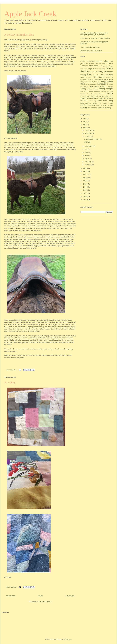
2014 (85, 172)
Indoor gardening (91, 84)
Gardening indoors (86, 80)
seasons (84, 101)
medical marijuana (94, 91)
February (88, 162)
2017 (85, 125)
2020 (85, 118)
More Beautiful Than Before (90, 47)
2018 (85, 121)
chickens (97, 66)
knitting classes (92, 89)
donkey (95, 69)
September (89, 146)
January (88, 165)
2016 (85, 128)
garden (102, 77)
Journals (86, 87)
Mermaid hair (105, 91)
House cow (88, 82)
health (106, 79)
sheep (99, 101)
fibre (89, 74)
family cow (108, 72)
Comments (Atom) (45, 601)
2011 (85, 181)
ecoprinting (102, 69)
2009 (85, 187)
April (87, 155)
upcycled (110, 105)
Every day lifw (94, 72)
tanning (95, 103)
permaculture (100, 94)
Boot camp (102, 64)
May (87, 152)
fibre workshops (107, 75)
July (86, 149)
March (87, 158)
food (96, 77)
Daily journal (105, 66)
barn (96, 64)
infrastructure (103, 84)
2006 (85, 196)
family (101, 72)
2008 (85, 190)
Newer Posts (11, 596)
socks (82, 103)
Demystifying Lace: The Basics (91, 51)
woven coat (102, 108)
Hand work (95, 80)
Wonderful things (93, 108)
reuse (111, 96)
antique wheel (102, 61)
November (89, 133)
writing (109, 108)
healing (101, 79)
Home (41, 596)
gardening (110, 77)
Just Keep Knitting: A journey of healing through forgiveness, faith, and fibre (94, 34)
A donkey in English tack (19, 35)
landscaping (84, 91)
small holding (108, 101)
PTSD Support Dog (101, 96)
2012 (85, 178)
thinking (84, 105)
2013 (85, 175)
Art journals (90, 64)
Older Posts (70, 596)
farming (83, 75)
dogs (90, 69)
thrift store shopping (95, 105)
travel (105, 105)
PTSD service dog (87, 96)
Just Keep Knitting (98, 86)
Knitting (83, 89)
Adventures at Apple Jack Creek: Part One (95, 38)
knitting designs (106, 89)
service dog (92, 101)
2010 (85, 184)
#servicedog (90, 61)
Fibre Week (96, 75)
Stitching (10, 382)
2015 (85, 169)
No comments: (11, 370)
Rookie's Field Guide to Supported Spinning (97, 98)
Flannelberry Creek (87, 77)
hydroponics (96, 82)
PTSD (109, 94)
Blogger (68, 639)
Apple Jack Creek (30, 14)
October (88, 137)
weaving (84, 108)
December (89, 130)
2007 (85, 193)
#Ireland (83, 61)
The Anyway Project (106, 103)
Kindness (110, 87)
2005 (85, 199)
